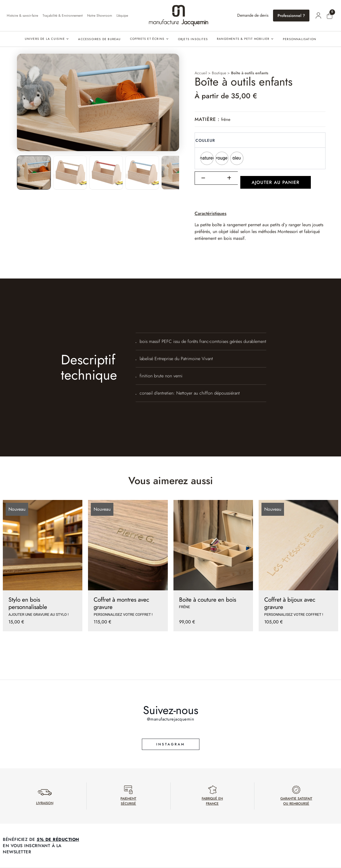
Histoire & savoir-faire (22, 16)
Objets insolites (193, 39)
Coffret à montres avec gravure (121, 603)
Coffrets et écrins (147, 39)
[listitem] (34, 173)
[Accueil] (179, 16)
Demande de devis (253, 15)
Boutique (219, 73)
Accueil (201, 73)
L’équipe (122, 16)
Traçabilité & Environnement (63, 16)
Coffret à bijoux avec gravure (290, 603)
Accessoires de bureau (99, 39)
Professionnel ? (291, 16)
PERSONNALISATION (300, 39)
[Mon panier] (330, 16)
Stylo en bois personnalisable (28, 603)
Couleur (205, 140)
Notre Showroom (100, 16)
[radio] (207, 158)
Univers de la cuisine (45, 39)
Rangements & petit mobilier (243, 39)
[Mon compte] (318, 16)
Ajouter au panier (276, 182)
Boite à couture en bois (208, 600)
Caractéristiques (211, 213)
